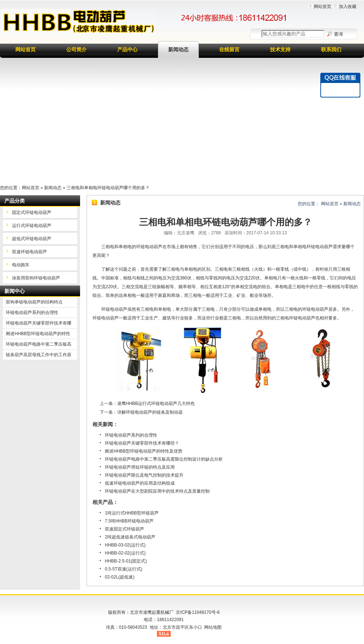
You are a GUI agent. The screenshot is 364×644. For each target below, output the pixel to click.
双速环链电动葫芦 (29, 252)
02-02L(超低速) (120, 577)
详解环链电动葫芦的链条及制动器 (150, 412)
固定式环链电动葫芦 (32, 212)
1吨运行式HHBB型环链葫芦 (132, 513)
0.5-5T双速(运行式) (124, 569)
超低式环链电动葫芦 (32, 239)
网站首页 (323, 7)
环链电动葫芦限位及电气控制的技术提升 (144, 475)
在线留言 (229, 49)
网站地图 (213, 627)
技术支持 (280, 49)
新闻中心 (15, 291)
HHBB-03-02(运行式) (125, 545)
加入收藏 (348, 7)
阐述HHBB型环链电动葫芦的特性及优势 (144, 451)
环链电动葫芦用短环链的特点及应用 (140, 467)
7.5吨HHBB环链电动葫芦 (129, 521)
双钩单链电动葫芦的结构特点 (34, 302)
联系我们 (331, 49)
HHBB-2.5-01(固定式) (126, 561)
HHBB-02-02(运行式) (125, 553)
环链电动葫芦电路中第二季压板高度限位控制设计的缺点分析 (164, 459)
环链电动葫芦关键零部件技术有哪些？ (142, 443)
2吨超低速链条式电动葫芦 (130, 537)
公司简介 (76, 49)
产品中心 (127, 49)
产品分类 (15, 201)
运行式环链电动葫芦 (32, 226)
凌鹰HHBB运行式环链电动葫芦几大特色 (156, 404)
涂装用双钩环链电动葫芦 (36, 278)
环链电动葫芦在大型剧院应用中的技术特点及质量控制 (157, 491)
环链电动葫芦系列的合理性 (131, 435)
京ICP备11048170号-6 (198, 612)
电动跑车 (21, 265)
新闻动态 (178, 49)
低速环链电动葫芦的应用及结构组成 (140, 483)
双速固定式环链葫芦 (124, 529)
